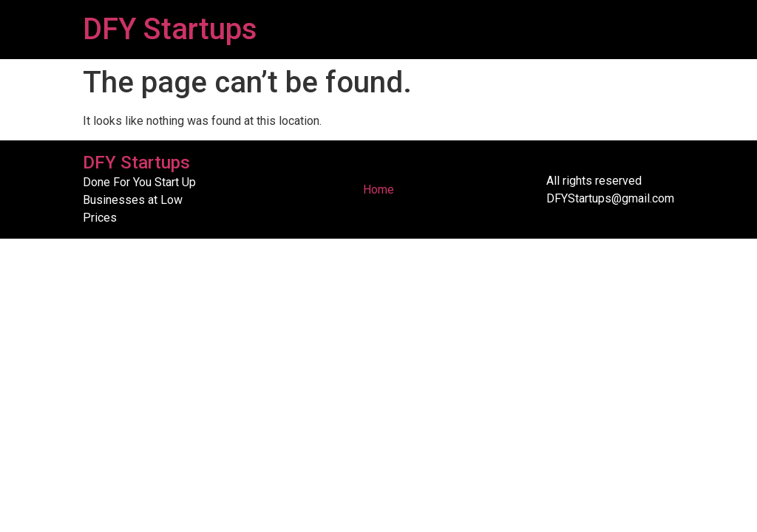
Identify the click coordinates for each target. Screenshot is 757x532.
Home (378, 190)
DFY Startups (170, 29)
